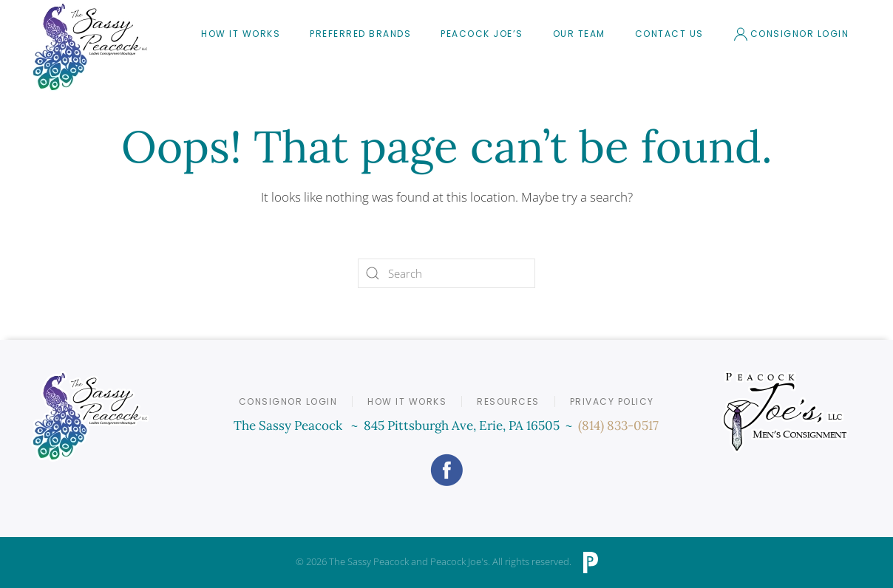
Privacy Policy (612, 401)
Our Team (579, 34)
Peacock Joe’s (482, 34)
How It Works (241, 34)
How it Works (407, 401)
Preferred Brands (360, 34)
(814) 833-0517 (618, 425)
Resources (508, 401)
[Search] (446, 273)
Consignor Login (791, 34)
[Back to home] (90, 47)
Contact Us (669, 34)
